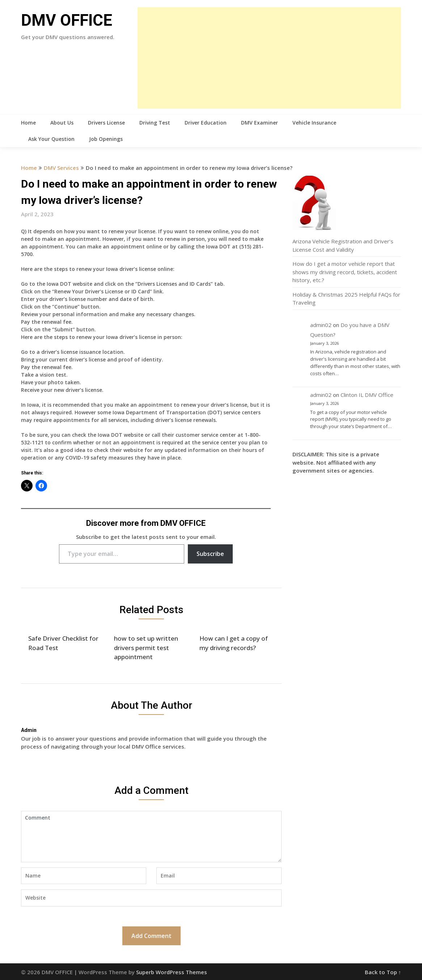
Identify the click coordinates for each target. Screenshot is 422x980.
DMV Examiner (259, 123)
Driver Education (206, 123)
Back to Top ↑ (383, 972)
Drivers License (106, 123)
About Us (62, 123)
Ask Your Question (51, 139)
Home (28, 123)
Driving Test (155, 123)
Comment (151, 837)
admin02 (321, 325)
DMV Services (61, 168)
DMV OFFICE (67, 20)
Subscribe (210, 554)
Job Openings (106, 139)
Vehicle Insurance (314, 123)
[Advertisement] (269, 58)
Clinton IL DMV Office (367, 395)
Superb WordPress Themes (172, 972)
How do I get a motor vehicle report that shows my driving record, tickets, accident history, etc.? (345, 272)
